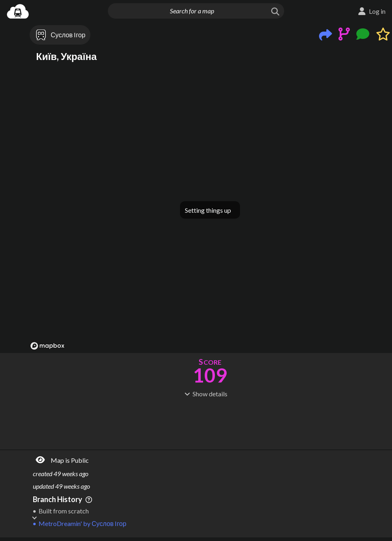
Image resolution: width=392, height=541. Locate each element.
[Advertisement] (210, 423)
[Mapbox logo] (47, 346)
